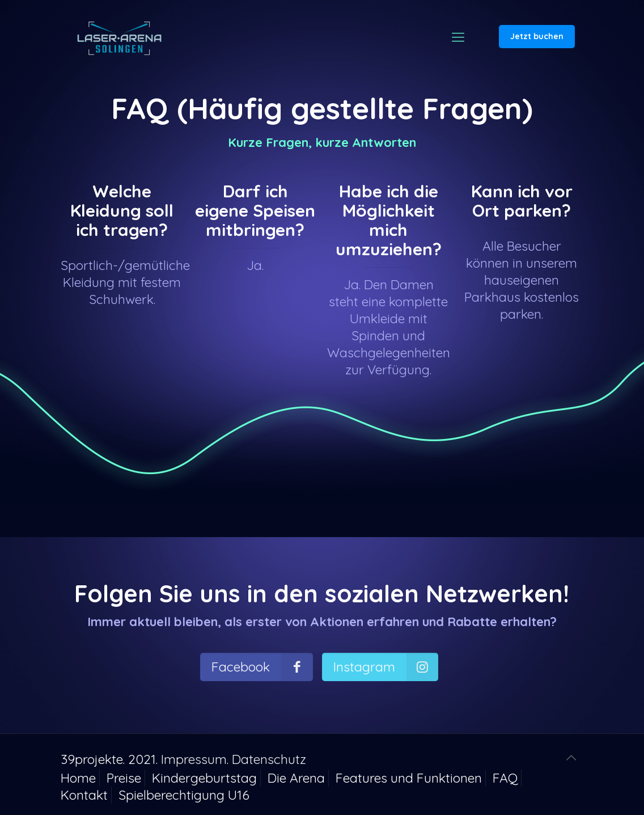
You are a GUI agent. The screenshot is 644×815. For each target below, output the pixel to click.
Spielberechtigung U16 (184, 795)
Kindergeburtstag (204, 778)
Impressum (194, 759)
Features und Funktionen (409, 778)
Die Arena (296, 778)
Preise (124, 778)
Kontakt (84, 795)
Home (78, 778)
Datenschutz (269, 759)
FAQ (505, 778)
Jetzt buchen (537, 36)
